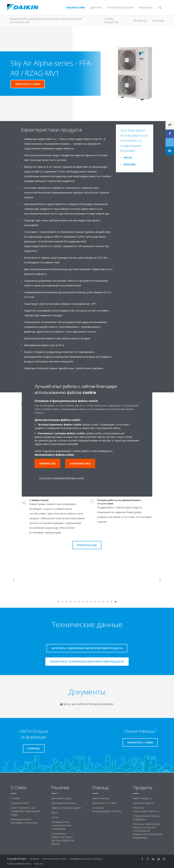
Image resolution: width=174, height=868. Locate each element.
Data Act (39, 864)
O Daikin (15, 798)
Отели (55, 817)
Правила (34, 859)
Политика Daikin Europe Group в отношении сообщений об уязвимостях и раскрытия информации (148, 831)
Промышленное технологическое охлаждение (61, 825)
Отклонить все (80, 463)
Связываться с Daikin (104, 803)
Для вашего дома (61, 798)
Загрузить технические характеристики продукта (87, 648)
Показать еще (87, 545)
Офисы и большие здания (66, 808)
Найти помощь (101, 798)
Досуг (55, 812)
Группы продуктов (111, 21)
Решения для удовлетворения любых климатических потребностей (46, 21)
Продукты (140, 21)
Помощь (158, 21)
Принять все (47, 463)
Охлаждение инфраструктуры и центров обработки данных (63, 839)
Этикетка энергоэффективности (146, 809)
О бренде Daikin (20, 803)
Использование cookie (54, 859)
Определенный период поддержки (146, 818)
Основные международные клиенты (107, 809)
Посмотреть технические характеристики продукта (87, 661)
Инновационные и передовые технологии (24, 821)
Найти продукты (142, 798)
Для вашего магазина (64, 803)
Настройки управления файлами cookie (62, 478)
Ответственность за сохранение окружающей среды (25, 811)
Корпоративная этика (19, 864)
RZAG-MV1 (130, 164)
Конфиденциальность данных (86, 859)
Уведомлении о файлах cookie (54, 454)
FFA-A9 (128, 158)
